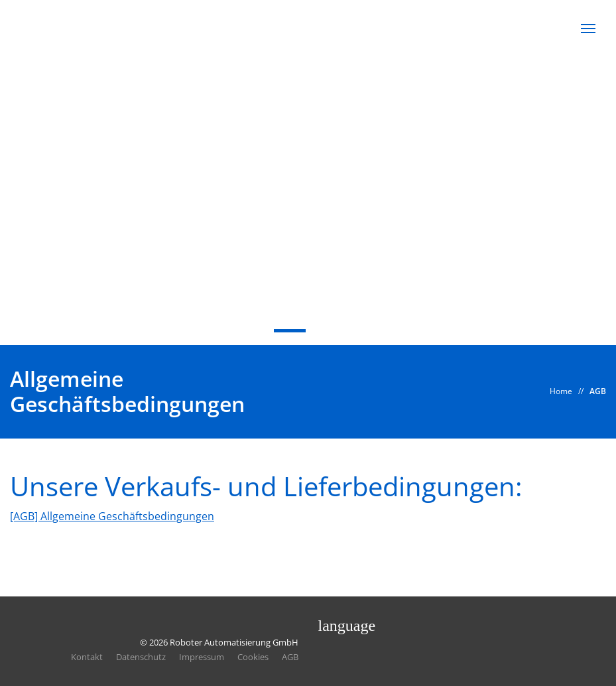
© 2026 (219, 642)
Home (561, 391)
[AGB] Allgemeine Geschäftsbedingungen (112, 516)
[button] (588, 29)
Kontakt (87, 657)
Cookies (253, 657)
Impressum (202, 657)
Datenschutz (141, 657)
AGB (598, 391)
